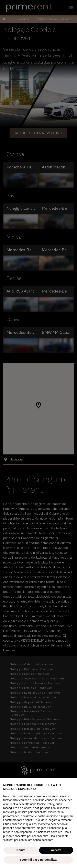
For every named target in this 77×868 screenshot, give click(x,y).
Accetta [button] (56, 850)
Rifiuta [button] (21, 850)
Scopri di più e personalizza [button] (38, 860)
